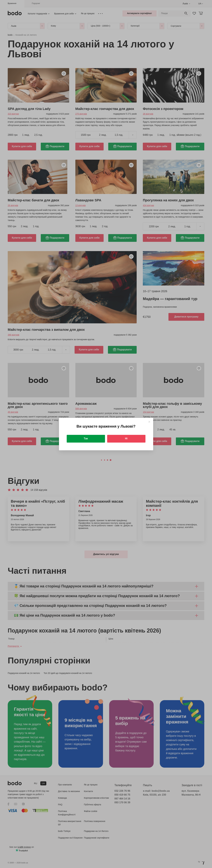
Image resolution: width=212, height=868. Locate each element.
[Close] (149, 422)
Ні (126, 438)
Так (86, 438)
